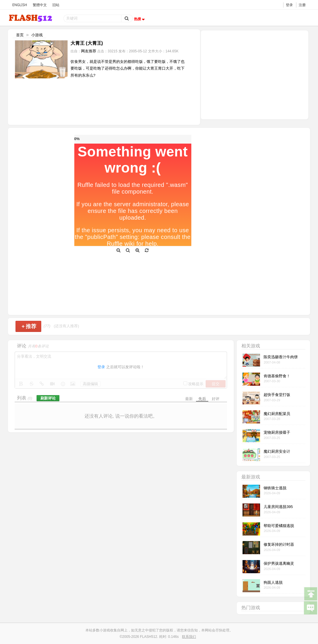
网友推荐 (89, 51)
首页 (20, 35)
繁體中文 (40, 5)
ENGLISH (20, 5)
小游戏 (37, 35)
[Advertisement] (255, 74)
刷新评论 (48, 398)
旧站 (56, 5)
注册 (302, 5)
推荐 (29, 326)
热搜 (140, 19)
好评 (216, 399)
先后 (202, 399)
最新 (189, 399)
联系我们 (189, 637)
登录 (289, 5)
